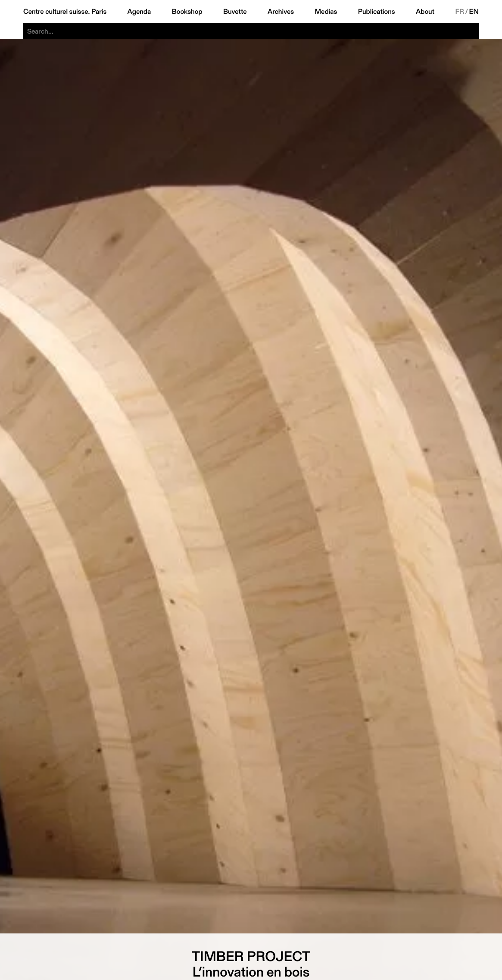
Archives (281, 12)
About (425, 12)
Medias (326, 12)
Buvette (235, 12)
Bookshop (187, 12)
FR (460, 12)
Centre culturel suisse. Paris (65, 12)
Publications (377, 12)
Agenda (139, 12)
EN (474, 12)
